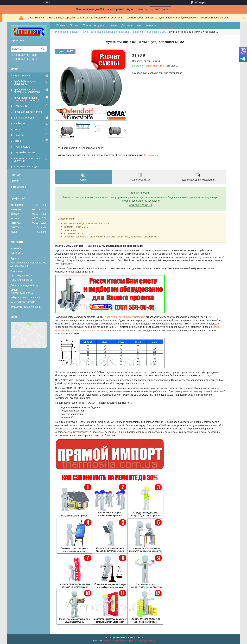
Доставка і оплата (131, 25)
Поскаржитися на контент (116, 641)
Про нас (15, 175)
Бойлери (19, 135)
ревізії (83, 330)
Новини (113, 25)
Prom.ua (139, 638)
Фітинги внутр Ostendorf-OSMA (150, 32)
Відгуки (15, 181)
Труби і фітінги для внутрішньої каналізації (27, 91)
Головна (61, 25)
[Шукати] (43, 49)
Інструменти (21, 106)
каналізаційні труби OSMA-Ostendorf (124, 317)
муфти (91, 330)
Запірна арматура (24, 118)
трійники (60, 330)
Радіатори (20, 123)
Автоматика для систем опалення (27, 160)
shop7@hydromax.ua (22, 293)
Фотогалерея (18, 187)
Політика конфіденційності (143, 641)
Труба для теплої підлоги (28, 112)
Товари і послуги (20, 75)
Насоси (18, 141)
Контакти (151, 25)
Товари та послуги (70, 32)
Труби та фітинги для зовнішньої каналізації (26, 99)
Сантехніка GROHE (25, 152)
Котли (17, 129)
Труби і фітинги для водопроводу (25, 83)
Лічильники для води (26, 167)
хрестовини (72, 330)
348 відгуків (200, 2)
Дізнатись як (160, 9)
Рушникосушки (22, 147)
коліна (216, 327)
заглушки (101, 330)
